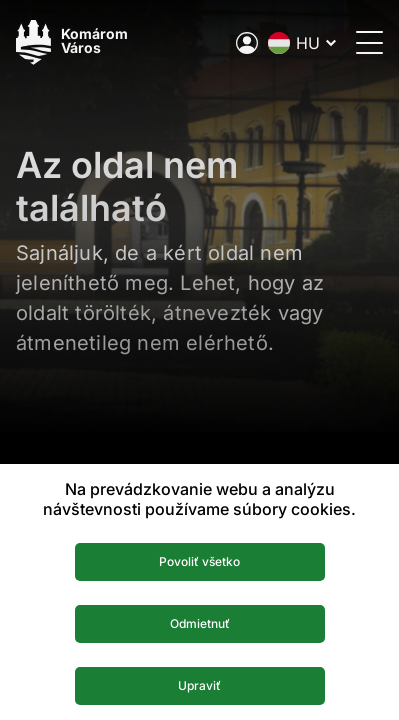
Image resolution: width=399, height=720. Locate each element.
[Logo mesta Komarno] (72, 42)
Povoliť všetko (199, 561)
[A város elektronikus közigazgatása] (247, 43)
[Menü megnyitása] (369, 42)
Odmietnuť (200, 623)
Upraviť (199, 685)
